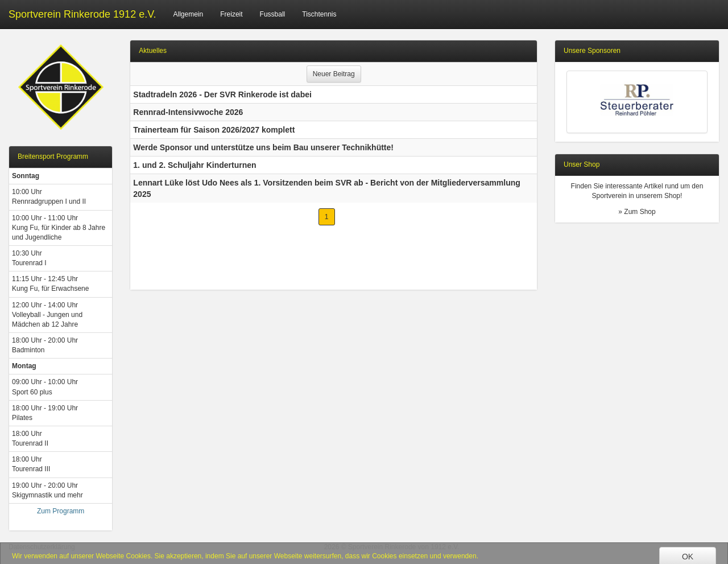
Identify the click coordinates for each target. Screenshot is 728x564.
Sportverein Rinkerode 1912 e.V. (82, 14)
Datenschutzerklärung (42, 547)
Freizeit (231, 14)
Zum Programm (61, 511)
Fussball (273, 14)
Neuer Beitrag (334, 74)
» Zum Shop (637, 212)
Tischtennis (319, 14)
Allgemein (189, 14)
